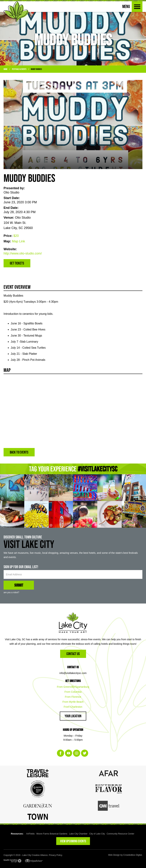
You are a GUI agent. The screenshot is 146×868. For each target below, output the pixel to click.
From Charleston (73, 707)
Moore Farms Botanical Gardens (52, 834)
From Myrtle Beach (73, 702)
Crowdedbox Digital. (133, 855)
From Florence (73, 697)
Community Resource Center (120, 834)
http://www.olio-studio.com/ (23, 253)
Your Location (73, 716)
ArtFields (30, 834)
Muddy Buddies (36, 69)
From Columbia (73, 692)
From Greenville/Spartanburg (73, 687)
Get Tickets (17, 263)
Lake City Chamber (78, 834)
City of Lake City (97, 834)
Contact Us (73, 654)
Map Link (18, 241)
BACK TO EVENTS (19, 452)
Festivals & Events (19, 69)
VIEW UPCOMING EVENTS (73, 841)
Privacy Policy (56, 855)
